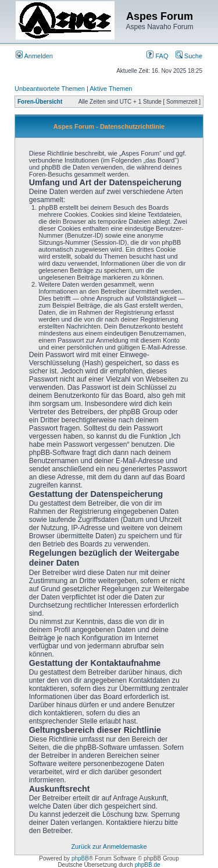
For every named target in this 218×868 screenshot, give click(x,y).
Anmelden (34, 56)
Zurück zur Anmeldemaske (109, 846)
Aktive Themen (111, 89)
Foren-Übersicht (40, 102)
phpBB (80, 858)
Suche (189, 56)
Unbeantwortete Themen (50, 89)
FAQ (157, 56)
